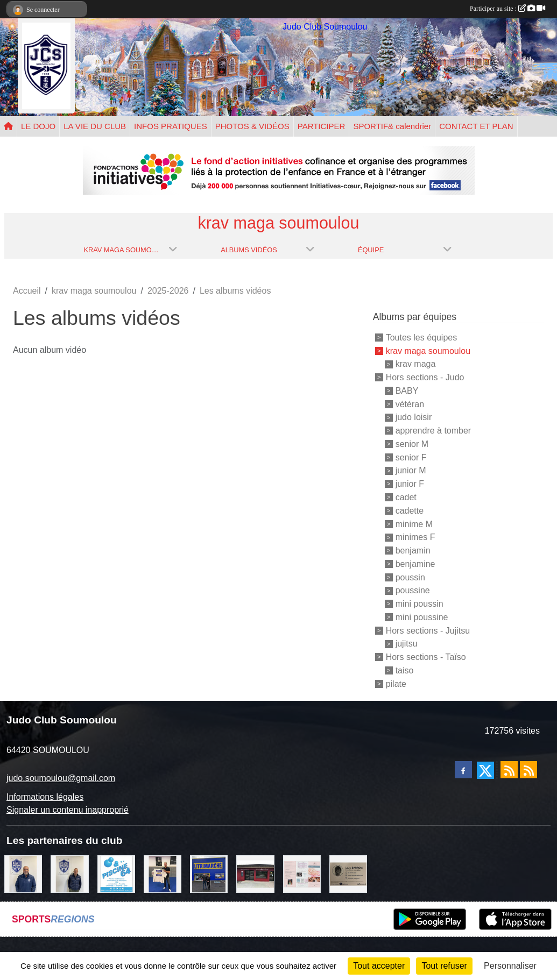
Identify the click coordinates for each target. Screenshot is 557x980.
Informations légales (45, 797)
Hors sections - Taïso (426, 657)
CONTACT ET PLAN (476, 126)
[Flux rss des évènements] (528, 770)
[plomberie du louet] (23, 873)
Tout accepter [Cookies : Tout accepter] (379, 966)
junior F (410, 484)
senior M (412, 444)
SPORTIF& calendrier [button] (392, 126)
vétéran (410, 404)
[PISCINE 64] (116, 873)
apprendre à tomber (433, 431)
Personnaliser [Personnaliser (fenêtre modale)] (510, 966)
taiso (405, 670)
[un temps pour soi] (302, 873)
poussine (413, 590)
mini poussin (419, 604)
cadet (406, 497)
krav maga (416, 364)
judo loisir (414, 417)
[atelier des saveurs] (255, 873)
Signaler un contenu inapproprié (68, 810)
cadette (410, 511)
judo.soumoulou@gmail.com (61, 778)
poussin (410, 577)
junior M (411, 470)
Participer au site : (507, 9)
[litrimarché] (209, 873)
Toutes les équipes (422, 338)
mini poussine (422, 617)
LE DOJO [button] (38, 126)
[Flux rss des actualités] (509, 770)
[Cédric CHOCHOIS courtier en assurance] (69, 873)
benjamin (413, 551)
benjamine (415, 564)
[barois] (348, 873)
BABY (407, 391)
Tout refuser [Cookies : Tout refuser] (444, 966)
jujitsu (407, 644)
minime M (414, 524)
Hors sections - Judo (425, 377)
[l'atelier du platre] (163, 873)
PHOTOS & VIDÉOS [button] (252, 126)
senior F (411, 457)
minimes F (415, 537)
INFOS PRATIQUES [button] (171, 126)
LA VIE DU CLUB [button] (95, 126)
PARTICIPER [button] (322, 126)
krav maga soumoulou (428, 350)
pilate (396, 683)
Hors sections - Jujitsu (428, 630)
